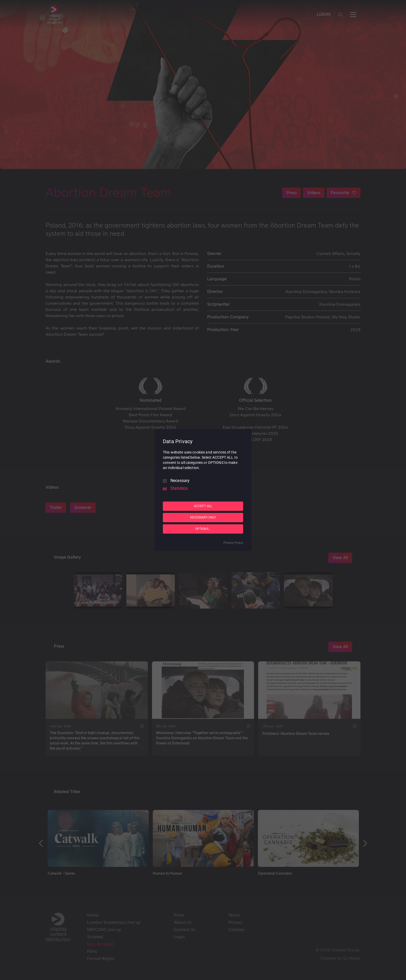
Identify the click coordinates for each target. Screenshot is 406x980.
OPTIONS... (203, 529)
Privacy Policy (233, 543)
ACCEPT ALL (203, 506)
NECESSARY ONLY (203, 517)
